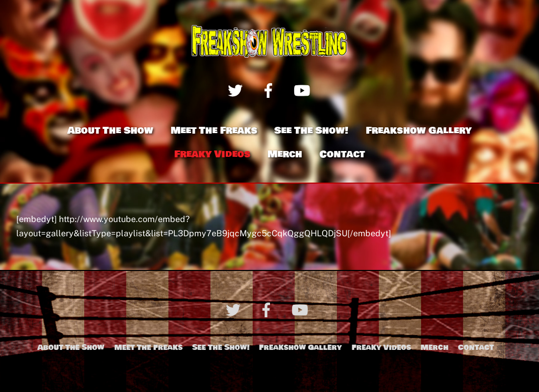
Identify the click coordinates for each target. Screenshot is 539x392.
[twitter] (237, 90)
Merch (285, 154)
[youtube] (303, 90)
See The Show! (311, 130)
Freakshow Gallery (419, 130)
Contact (342, 154)
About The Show (110, 130)
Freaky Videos (212, 154)
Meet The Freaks (214, 130)
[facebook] (270, 90)
